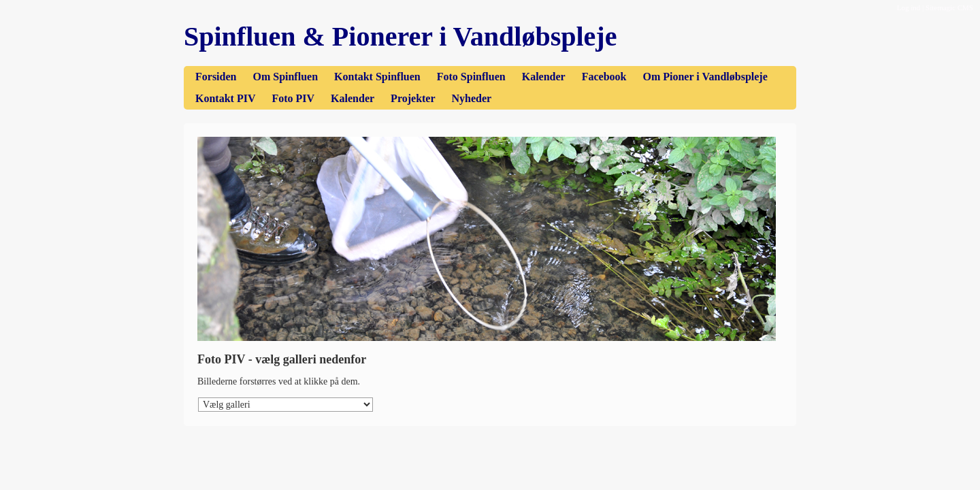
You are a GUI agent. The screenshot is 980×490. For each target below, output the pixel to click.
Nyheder (472, 98)
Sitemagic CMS (949, 7)
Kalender (544, 77)
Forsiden (216, 77)
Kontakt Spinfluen (377, 77)
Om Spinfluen (285, 77)
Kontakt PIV (225, 98)
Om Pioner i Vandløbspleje (705, 77)
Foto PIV (293, 98)
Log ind (909, 7)
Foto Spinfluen (471, 77)
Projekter (413, 98)
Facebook (604, 77)
